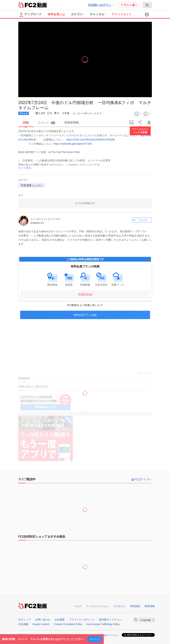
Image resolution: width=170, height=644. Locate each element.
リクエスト (119, 606)
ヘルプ (78, 606)
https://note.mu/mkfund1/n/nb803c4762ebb (91, 140)
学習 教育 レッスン (32, 185)
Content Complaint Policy (68, 624)
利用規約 (135, 606)
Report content (41, 624)
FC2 (27, 5)
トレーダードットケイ (89, 113)
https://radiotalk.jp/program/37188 (73, 144)
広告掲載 (23, 624)
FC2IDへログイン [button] (101, 5)
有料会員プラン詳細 (85, 315)
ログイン (95, 639)
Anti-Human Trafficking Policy (103, 624)
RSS (58, 219)
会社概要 (60, 620)
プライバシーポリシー (82, 620)
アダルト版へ (129, 5)
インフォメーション (97, 606)
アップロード (30, 15)
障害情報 (150, 606)
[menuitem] (147, 5)
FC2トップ (24, 620)
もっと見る (25, 168)
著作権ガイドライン (110, 620)
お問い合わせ (43, 620)
